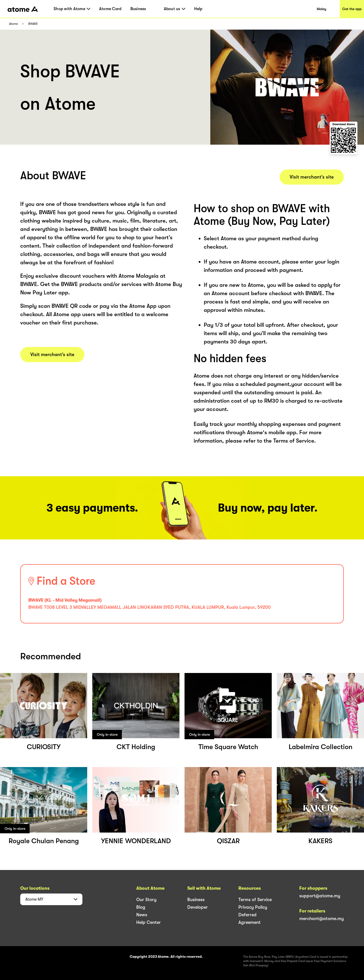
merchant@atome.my (322, 919)
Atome (13, 24)
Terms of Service (255, 900)
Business (138, 9)
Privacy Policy (253, 907)
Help (198, 9)
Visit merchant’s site (52, 355)
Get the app (352, 9)
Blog (141, 907)
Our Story (146, 900)
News (142, 915)
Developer (198, 907)
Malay (322, 9)
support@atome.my (320, 896)
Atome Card (110, 9)
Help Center (149, 922)
